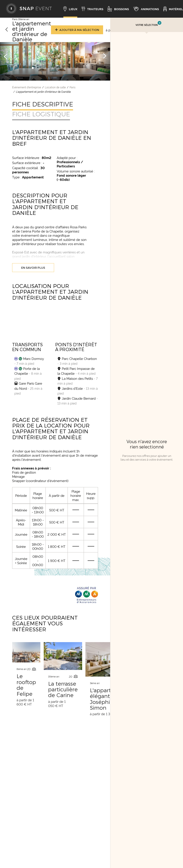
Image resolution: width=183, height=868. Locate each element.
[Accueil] (29, 9)
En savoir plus (33, 268)
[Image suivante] (105, 56)
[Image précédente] (6, 56)
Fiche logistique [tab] (41, 114)
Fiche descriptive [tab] (43, 104)
